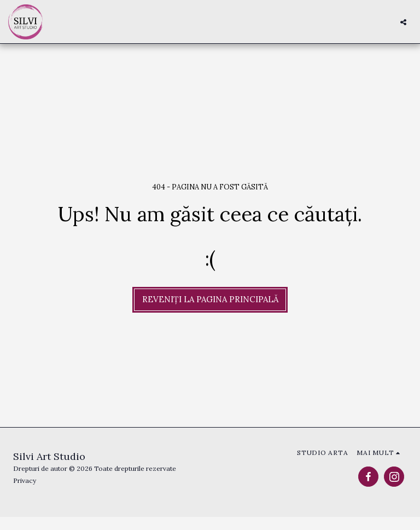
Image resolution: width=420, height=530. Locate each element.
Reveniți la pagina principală (210, 299)
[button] (403, 22)
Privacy (25, 480)
